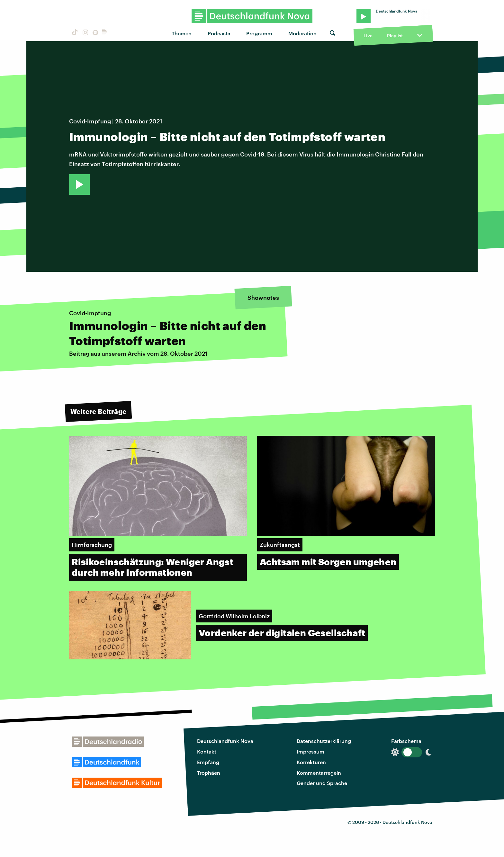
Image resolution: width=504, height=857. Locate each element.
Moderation (302, 33)
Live (368, 36)
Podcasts (219, 33)
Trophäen (209, 773)
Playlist (395, 36)
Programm (259, 33)
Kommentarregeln (319, 773)
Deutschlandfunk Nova (225, 741)
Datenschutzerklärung (324, 741)
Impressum (310, 751)
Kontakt (207, 751)
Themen (182, 33)
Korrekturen (311, 762)
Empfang (208, 762)
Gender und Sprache (322, 783)
